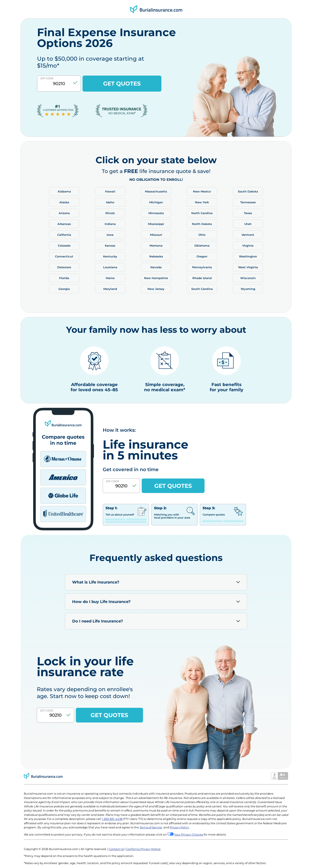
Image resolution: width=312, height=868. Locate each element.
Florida (64, 278)
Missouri (156, 235)
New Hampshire (156, 278)
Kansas (110, 246)
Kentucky (110, 256)
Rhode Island (202, 278)
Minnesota (156, 213)
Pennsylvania (202, 267)
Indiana (110, 224)
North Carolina (202, 213)
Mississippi (156, 224)
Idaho (110, 202)
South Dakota (248, 191)
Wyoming (248, 289)
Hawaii (110, 191)
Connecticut (64, 256)
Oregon (202, 256)
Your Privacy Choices (188, 834)
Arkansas (64, 224)
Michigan (156, 202)
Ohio (202, 235)
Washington (248, 256)
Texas (248, 213)
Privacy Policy (179, 827)
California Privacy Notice (143, 849)
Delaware (64, 267)
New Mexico (202, 191)
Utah (248, 224)
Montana (156, 246)
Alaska (64, 202)
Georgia (64, 289)
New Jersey (156, 289)
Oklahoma (202, 246)
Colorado (64, 246)
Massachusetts (156, 191)
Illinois (110, 213)
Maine (110, 278)
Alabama (64, 191)
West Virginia (248, 267)
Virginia (248, 246)
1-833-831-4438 (112, 819)
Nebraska (156, 256)
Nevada (156, 267)
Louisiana (110, 267)
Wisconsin (248, 278)
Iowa (110, 235)
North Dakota (202, 224)
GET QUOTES (122, 84)
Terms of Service (151, 827)
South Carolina (202, 289)
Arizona (64, 213)
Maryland (110, 289)
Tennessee (248, 202)
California (64, 235)
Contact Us (116, 849)
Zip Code (47, 78)
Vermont (248, 235)
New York (202, 202)
